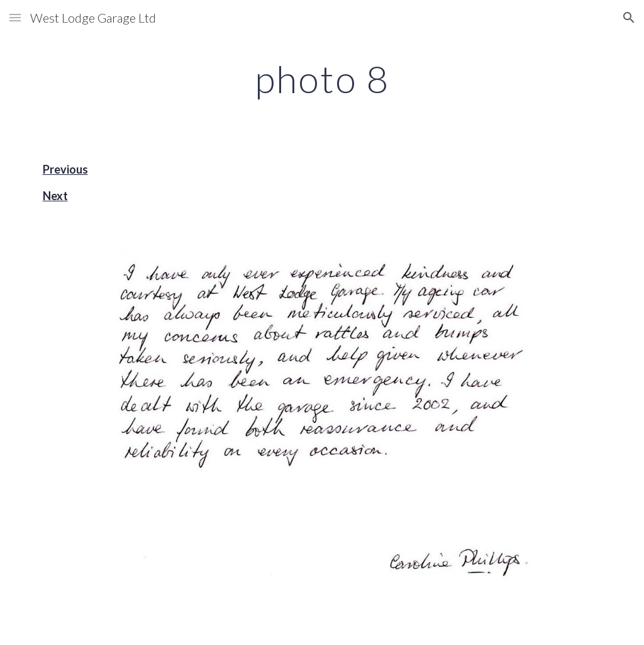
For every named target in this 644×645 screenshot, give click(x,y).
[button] (15, 17)
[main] (322, 79)
